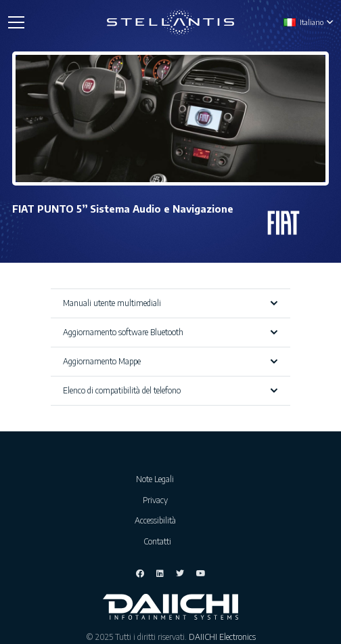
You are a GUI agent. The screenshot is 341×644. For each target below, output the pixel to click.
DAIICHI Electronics (222, 637)
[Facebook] (140, 574)
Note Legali (157, 479)
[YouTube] (201, 574)
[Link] (171, 22)
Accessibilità (157, 520)
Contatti (157, 541)
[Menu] (16, 22)
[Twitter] (180, 574)
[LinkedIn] (160, 574)
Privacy (157, 500)
